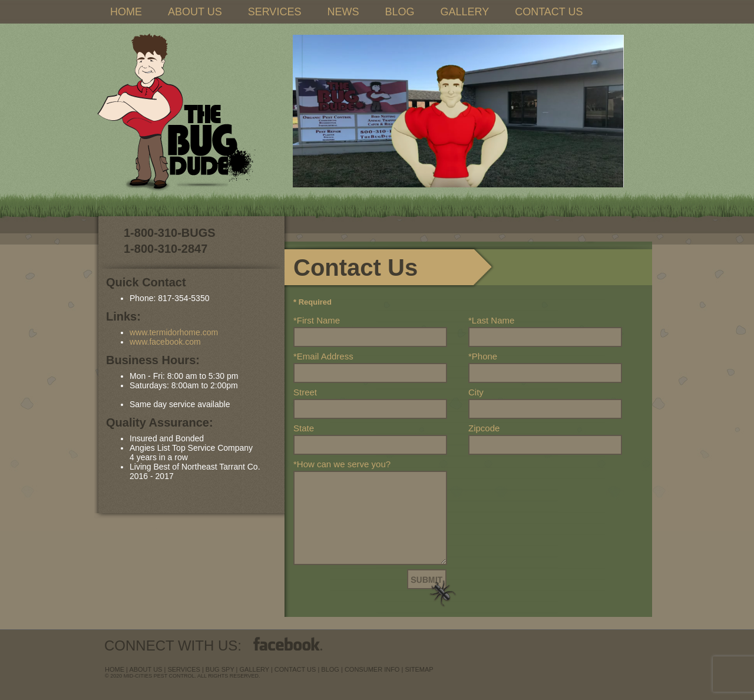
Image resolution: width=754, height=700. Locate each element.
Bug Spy (220, 669)
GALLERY (464, 12)
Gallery (254, 669)
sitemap (419, 669)
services (183, 669)
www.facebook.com (165, 342)
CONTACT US (549, 12)
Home (115, 669)
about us (145, 669)
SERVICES (275, 12)
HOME (126, 12)
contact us (295, 669)
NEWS (343, 12)
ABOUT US (195, 12)
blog (330, 669)
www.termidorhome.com (174, 332)
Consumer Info (372, 669)
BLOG (399, 12)
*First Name (317, 320)
